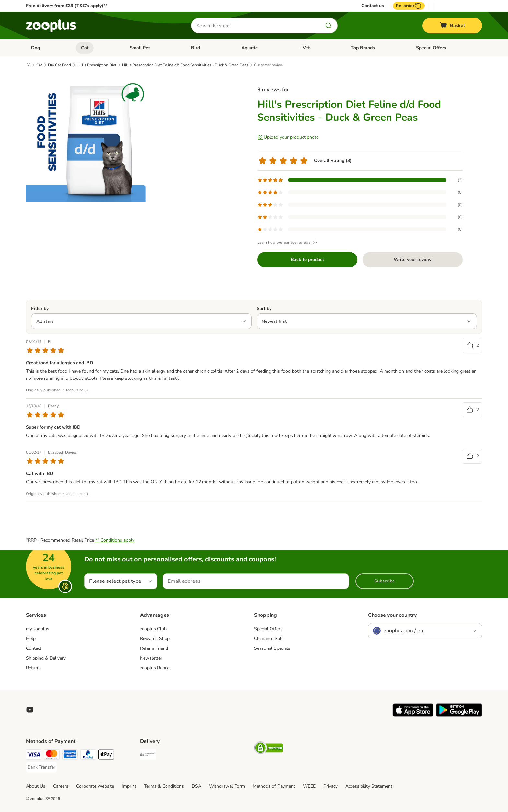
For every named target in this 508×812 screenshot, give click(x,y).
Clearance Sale (269, 639)
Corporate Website (95, 786)
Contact (34, 648)
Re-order (409, 6)
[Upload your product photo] (288, 137)
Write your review (413, 259)
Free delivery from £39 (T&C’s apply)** (67, 6)
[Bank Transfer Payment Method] (41, 767)
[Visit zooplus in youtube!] (30, 710)
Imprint (129, 786)
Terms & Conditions (164, 786)
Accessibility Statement (369, 786)
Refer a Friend (154, 648)
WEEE (309, 786)
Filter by (40, 308)
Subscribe (385, 581)
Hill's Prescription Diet (97, 65)
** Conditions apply (115, 540)
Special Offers (431, 48)
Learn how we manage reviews (288, 242)
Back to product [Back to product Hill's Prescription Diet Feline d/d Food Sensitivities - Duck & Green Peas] (307, 259)
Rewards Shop (155, 639)
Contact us (373, 6)
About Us (36, 786)
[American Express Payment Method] (70, 756)
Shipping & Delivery (46, 658)
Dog (35, 48)
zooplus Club (153, 629)
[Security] (269, 749)
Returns (34, 668)
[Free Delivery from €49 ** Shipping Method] (148, 756)
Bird (196, 48)
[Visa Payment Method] (34, 756)
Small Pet (140, 48)
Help (31, 639)
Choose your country (392, 615)
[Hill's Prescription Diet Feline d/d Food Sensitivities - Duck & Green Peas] (87, 140)
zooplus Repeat (156, 668)
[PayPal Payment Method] (88, 756)
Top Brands (363, 48)
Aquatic (249, 48)
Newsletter (151, 658)
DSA (196, 786)
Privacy (330, 786)
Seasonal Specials (272, 648)
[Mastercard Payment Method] (52, 756)
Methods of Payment (274, 786)
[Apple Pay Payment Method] (106, 756)
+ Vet (304, 48)
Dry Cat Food (59, 65)
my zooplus (38, 629)
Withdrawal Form (227, 786)
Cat (85, 48)
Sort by (264, 308)
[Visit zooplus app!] (413, 715)
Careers (61, 786)
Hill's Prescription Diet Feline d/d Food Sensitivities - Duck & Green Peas (185, 65)
